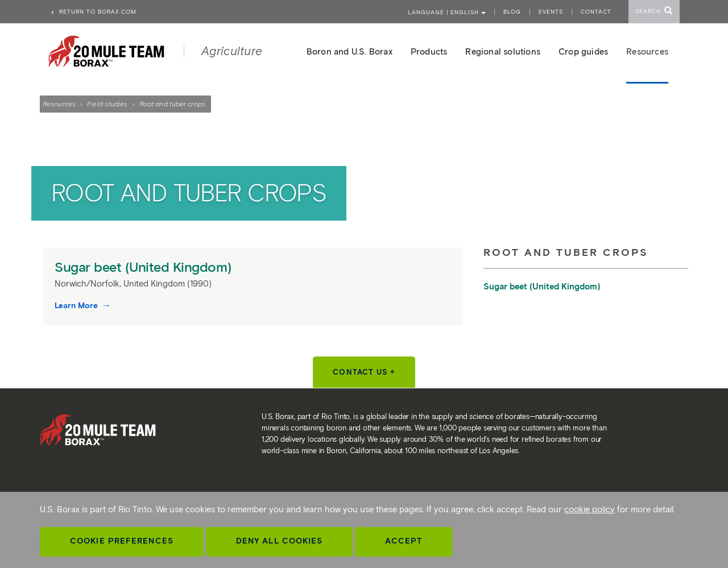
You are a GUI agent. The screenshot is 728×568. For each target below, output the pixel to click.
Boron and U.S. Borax (349, 52)
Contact (596, 12)
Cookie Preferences (122, 541)
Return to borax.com (93, 12)
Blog (512, 12)
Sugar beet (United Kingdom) (145, 267)
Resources (59, 104)
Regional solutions (503, 52)
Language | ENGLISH (447, 12)
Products (429, 52)
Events (551, 12)
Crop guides (583, 52)
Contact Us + (364, 372)
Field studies (107, 104)
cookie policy (590, 509)
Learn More (77, 306)
